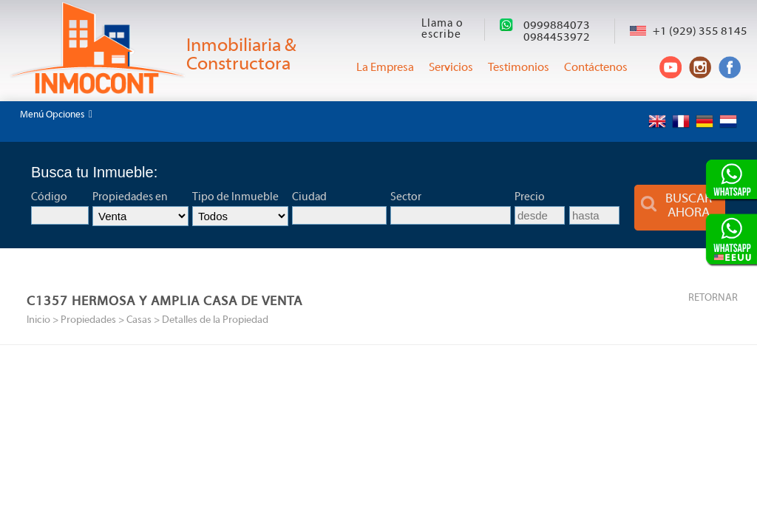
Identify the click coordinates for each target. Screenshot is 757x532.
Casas (139, 320)
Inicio (38, 320)
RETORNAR (713, 298)
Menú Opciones (56, 115)
